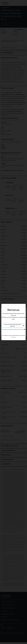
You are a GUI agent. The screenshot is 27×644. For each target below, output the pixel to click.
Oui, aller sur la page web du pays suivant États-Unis (14, 325)
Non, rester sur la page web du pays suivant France (13, 329)
